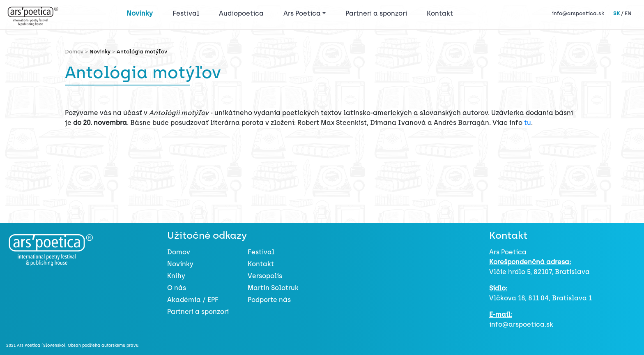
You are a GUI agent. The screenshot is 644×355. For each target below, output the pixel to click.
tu (528, 123)
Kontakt (440, 13)
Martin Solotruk (273, 288)
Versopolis (265, 276)
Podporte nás (269, 300)
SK (616, 13)
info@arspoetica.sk (578, 13)
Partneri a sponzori (376, 13)
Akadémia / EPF (193, 300)
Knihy (176, 276)
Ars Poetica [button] (302, 13)
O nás (177, 288)
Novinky (140, 13)
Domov (179, 252)
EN (628, 13)
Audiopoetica (241, 13)
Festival (187, 13)
